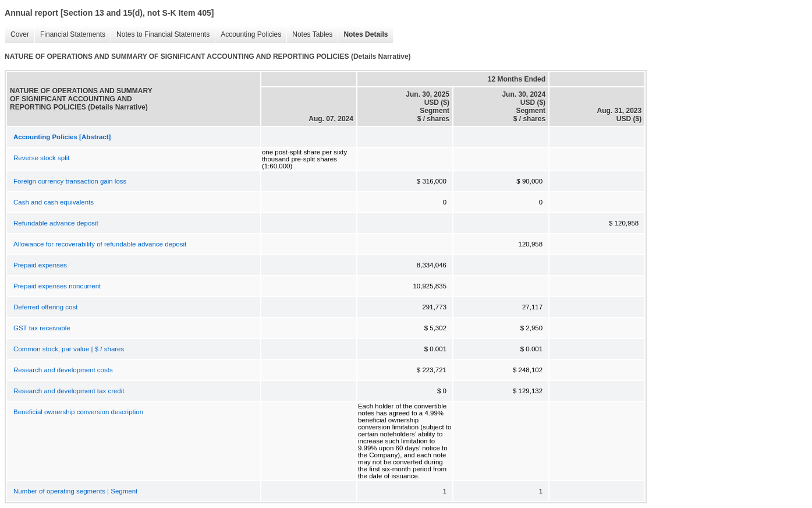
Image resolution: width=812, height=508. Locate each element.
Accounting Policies (248, 35)
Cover (17, 35)
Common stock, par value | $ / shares (69, 349)
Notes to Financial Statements (160, 35)
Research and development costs (63, 370)
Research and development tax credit (69, 391)
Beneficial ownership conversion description (78, 412)
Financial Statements (70, 35)
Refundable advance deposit (56, 223)
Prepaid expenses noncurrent (57, 286)
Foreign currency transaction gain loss (70, 181)
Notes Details (363, 35)
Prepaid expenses (40, 265)
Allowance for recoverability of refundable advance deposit (100, 244)
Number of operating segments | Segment (75, 491)
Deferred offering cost (45, 307)
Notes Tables (309, 35)
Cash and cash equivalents (54, 202)
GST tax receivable (42, 328)
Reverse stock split (42, 158)
